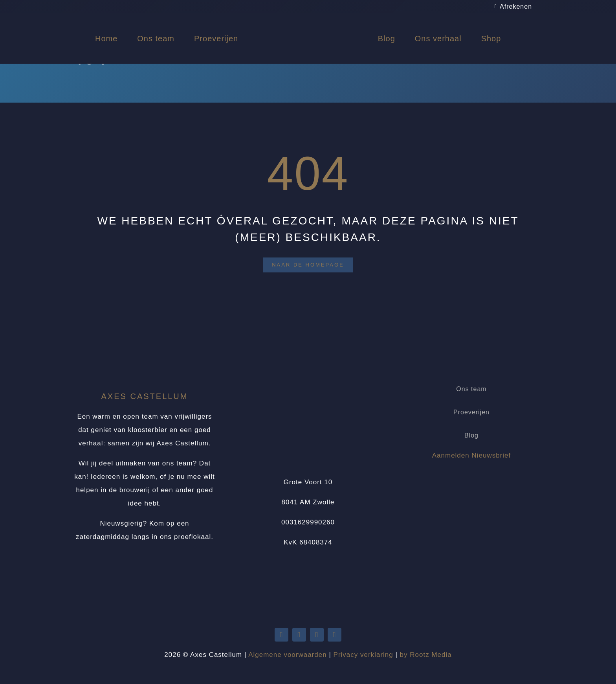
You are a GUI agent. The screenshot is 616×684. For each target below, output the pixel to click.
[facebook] (317, 635)
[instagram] (335, 635)
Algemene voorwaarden (288, 655)
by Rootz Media (426, 655)
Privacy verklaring (363, 655)
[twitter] (281, 635)
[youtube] (299, 635)
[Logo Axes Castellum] (308, 21)
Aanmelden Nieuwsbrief (472, 455)
